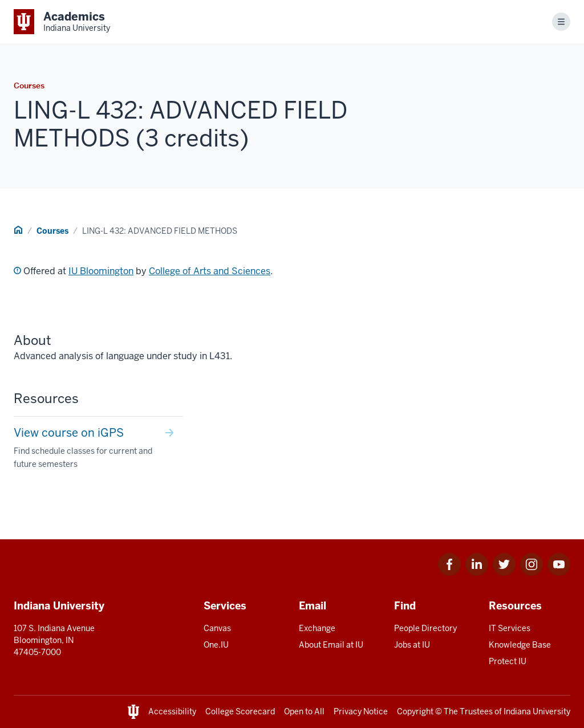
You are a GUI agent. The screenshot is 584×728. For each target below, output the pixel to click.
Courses (52, 231)
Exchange (317, 628)
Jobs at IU (412, 645)
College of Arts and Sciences (210, 271)
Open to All (304, 711)
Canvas (217, 628)
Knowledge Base (520, 645)
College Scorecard (240, 711)
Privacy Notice (361, 711)
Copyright (415, 711)
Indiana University (537, 711)
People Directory (425, 628)
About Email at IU (331, 645)
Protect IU (508, 661)
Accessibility (172, 711)
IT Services (510, 628)
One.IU (216, 645)
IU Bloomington (101, 271)
